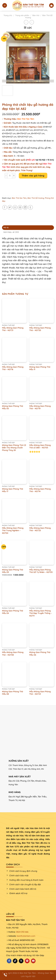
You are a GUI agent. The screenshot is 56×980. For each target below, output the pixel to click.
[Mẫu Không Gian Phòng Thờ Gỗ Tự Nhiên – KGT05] (42, 553)
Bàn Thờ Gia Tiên (19, 198)
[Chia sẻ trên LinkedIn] (25, 207)
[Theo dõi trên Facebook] (9, 961)
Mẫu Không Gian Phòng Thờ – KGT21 (13, 329)
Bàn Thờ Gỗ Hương (36, 198)
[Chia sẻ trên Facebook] (5, 207)
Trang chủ (8, 15)
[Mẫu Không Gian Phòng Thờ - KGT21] (14, 311)
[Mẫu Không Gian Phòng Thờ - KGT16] (14, 350)
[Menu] (5, 5)
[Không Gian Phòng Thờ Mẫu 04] (14, 594)
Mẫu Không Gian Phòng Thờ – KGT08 (13, 654)
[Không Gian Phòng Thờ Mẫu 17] (14, 472)
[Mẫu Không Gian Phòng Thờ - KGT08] (14, 635)
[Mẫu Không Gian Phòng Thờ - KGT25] (42, 511)
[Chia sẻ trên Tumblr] (30, 207)
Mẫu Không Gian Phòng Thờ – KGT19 (40, 407)
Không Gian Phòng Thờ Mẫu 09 (13, 571)
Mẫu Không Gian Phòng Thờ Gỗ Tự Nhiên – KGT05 (41, 571)
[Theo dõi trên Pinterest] (27, 961)
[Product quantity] (10, 176)
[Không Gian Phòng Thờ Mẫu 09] (14, 553)
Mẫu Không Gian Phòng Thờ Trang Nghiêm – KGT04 (13, 531)
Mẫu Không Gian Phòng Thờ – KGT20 (40, 329)
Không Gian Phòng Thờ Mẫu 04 (13, 612)
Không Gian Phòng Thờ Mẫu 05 (13, 407)
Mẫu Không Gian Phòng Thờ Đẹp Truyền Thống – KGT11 (41, 613)
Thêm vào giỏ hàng (33, 176)
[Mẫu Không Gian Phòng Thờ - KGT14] (42, 472)
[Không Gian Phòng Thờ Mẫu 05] (14, 389)
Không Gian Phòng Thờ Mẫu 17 (13, 490)
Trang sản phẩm (22, 15)
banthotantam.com (26, 936)
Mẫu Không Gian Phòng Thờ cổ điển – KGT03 (40, 446)
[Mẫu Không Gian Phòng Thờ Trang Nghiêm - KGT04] (14, 511)
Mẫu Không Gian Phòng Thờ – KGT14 (40, 490)
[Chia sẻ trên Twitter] (10, 207)
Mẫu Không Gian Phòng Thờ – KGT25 (40, 529)
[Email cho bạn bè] (15, 207)
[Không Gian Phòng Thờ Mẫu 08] (14, 674)
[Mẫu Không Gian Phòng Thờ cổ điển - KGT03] (42, 428)
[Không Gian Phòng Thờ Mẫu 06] (42, 635)
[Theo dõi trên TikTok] (15, 961)
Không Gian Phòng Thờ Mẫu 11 (40, 368)
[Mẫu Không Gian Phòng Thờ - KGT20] (42, 311)
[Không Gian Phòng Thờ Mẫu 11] (42, 350)
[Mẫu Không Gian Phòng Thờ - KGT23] (42, 674)
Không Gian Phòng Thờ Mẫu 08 (13, 693)
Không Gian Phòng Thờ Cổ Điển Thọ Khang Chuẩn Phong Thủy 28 (14, 448)
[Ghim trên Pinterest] (20, 207)
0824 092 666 (22, 932)
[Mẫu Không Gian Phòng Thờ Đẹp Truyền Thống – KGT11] (42, 594)
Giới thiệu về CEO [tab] (11, 232)
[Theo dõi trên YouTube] (33, 961)
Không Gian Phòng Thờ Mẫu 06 (40, 654)
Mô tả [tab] (6, 227)
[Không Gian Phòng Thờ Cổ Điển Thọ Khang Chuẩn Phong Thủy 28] (14, 428)
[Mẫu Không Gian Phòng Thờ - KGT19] (42, 389)
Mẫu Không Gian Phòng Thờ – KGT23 (40, 693)
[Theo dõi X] (21, 961)
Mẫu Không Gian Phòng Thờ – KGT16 (13, 368)
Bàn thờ (36, 15)
